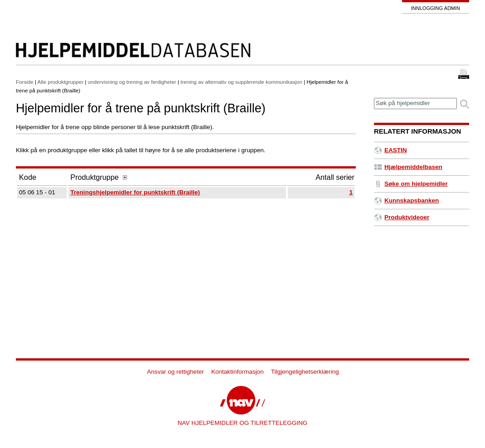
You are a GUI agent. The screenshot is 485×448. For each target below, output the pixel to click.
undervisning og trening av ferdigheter (132, 82)
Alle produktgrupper (61, 82)
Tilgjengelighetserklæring (305, 372)
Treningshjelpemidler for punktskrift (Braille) (135, 192)
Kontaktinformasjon (238, 372)
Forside (25, 82)
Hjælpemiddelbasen (408, 167)
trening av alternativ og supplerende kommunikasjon (241, 82)
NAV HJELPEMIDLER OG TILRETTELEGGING (243, 423)
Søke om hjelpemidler (411, 184)
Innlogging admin (436, 8)
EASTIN (390, 150)
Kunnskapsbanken (406, 200)
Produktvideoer (402, 217)
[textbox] (415, 104)
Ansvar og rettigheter (175, 372)
